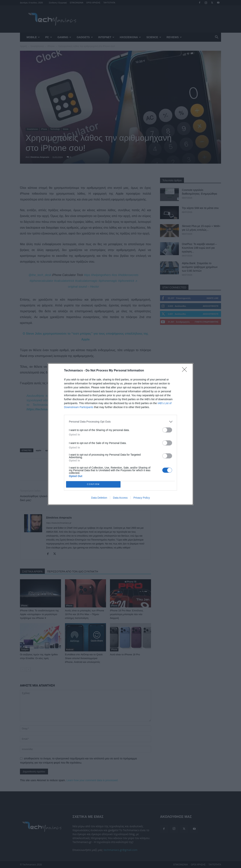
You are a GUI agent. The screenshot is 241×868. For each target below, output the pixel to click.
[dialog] (120, 434)
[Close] (186, 371)
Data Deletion (99, 498)
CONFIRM (93, 484)
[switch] (167, 430)
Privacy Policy (142, 498)
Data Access (120, 498)
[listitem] (120, 422)
